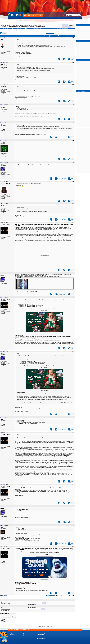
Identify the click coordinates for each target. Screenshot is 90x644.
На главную (25, 15)
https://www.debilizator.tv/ (19, 77)
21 (65, 34)
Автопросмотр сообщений (34, 31)
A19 (2, 106)
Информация (12, 634)
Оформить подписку (44, 311)
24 (69, 34)
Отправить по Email (6, 603)
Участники (19, 29)
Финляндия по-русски (6, 26)
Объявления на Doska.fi (82, 25)
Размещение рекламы (42, 636)
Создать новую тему (55, 31)
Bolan (2, 164)
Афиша (41, 15)
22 (66, 34)
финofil (3, 64)
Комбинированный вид (6, 609)
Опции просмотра (71, 36)
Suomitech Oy (26, 630)
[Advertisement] (83, 150)
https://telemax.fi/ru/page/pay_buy (21, 97)
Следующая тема (41, 598)
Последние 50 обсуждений (21, 31)
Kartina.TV (46, 548)
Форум (11, 633)
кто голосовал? (63, 137)
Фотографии (12, 637)
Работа (25, 636)
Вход (57, 18)
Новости (11, 636)
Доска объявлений (32, 15)
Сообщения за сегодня (38, 29)
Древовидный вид (5, 610)
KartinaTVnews (5, 224)
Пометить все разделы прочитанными (60, 29)
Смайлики (2, 620)
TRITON (3, 419)
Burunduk (3, 87)
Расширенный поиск (32, 604)
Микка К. (3, 40)
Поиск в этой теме (54, 36)
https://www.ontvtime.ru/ (27, 142)
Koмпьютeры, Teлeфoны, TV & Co (25, 26)
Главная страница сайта (15, 15)
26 (72, 34)
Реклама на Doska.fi (81, 60)
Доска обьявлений (27, 633)
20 (63, 34)
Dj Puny (3, 142)
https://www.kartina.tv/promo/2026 (42, 590)
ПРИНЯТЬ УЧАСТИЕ (45, 554)
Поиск (26, 29)
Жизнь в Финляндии (14, 26)
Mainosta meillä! (41, 638)
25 (71, 34)
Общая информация (41, 633)
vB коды (2, 619)
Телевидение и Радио (37, 26)
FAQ (13, 29)
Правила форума (45, 31)
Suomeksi (40, 637)
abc (2, 527)
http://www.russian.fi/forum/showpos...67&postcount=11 (25, 217)
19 (61, 34)
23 (68, 34)
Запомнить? (71, 25)
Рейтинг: (62, 36)
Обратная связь (40, 634)
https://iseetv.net (18, 164)
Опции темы (47, 36)
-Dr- (2, 124)
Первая (56, 34)
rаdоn (2, 206)
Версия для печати (6, 602)
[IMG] (2, 621)
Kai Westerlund (5, 184)
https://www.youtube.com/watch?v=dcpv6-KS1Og (45, 556)
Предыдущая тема (34, 598)
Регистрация (61, 18)
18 (60, 34)
